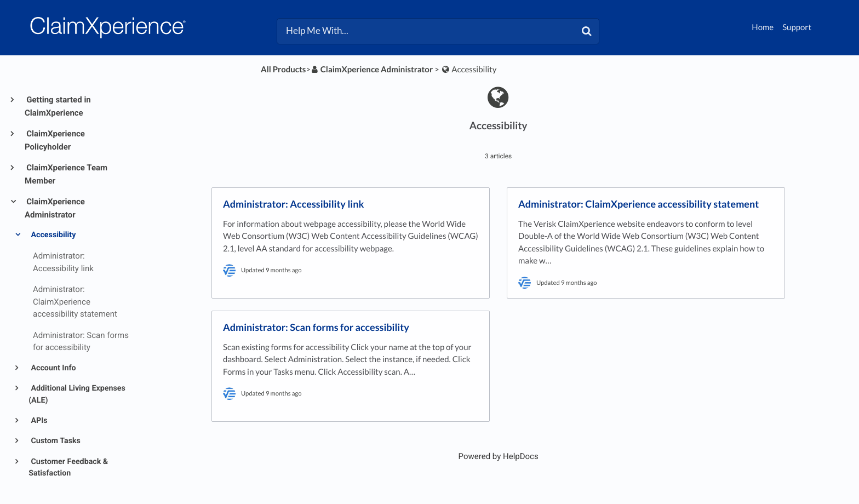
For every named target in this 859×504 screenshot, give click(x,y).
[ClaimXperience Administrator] (372, 70)
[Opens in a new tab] (499, 456)
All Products (283, 70)
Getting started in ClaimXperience (58, 106)
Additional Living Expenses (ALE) (77, 394)
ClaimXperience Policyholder (55, 140)
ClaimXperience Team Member (66, 174)
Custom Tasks (55, 441)
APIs (38, 421)
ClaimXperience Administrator (55, 208)
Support (797, 27)
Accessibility (52, 235)
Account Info (53, 368)
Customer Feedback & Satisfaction (68, 468)
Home (763, 27)
